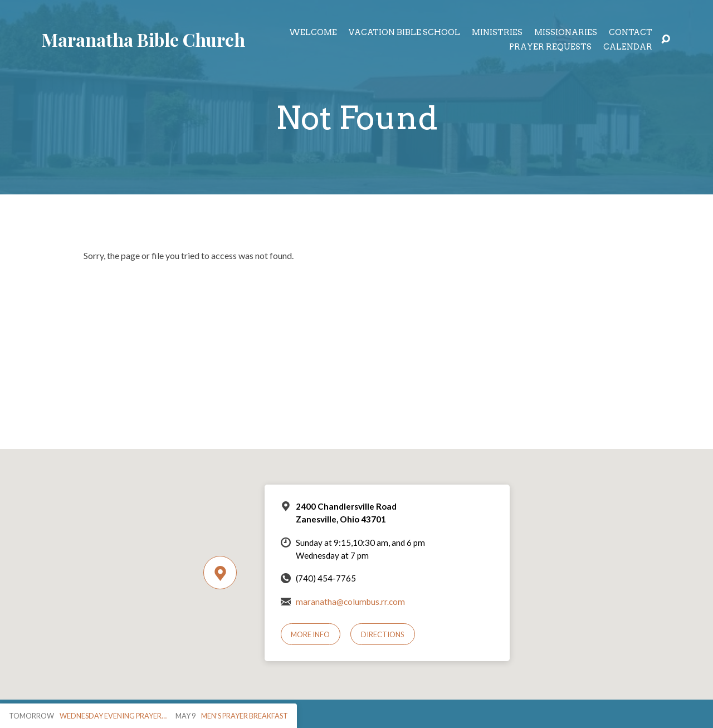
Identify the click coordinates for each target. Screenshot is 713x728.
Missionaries (566, 32)
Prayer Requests (550, 47)
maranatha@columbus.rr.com (350, 602)
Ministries (497, 32)
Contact (631, 32)
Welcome (313, 32)
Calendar (628, 47)
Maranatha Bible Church (143, 39)
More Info (310, 634)
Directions (383, 634)
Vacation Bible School (404, 32)
